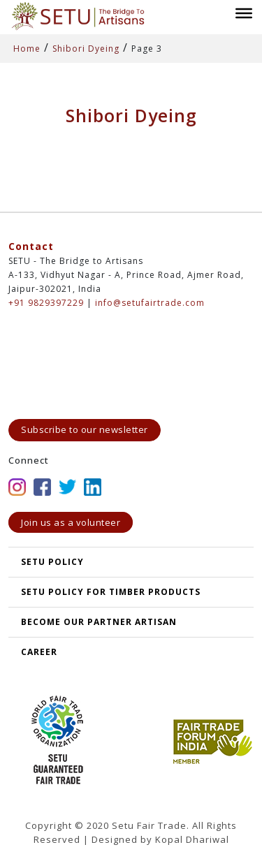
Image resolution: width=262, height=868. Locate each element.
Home (27, 49)
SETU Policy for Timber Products (111, 592)
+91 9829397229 (46, 303)
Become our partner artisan (99, 622)
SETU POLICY (52, 562)
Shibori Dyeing (86, 49)
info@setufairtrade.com (150, 303)
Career (39, 652)
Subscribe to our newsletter (85, 429)
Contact (31, 246)
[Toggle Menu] (244, 13)
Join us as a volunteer (71, 522)
